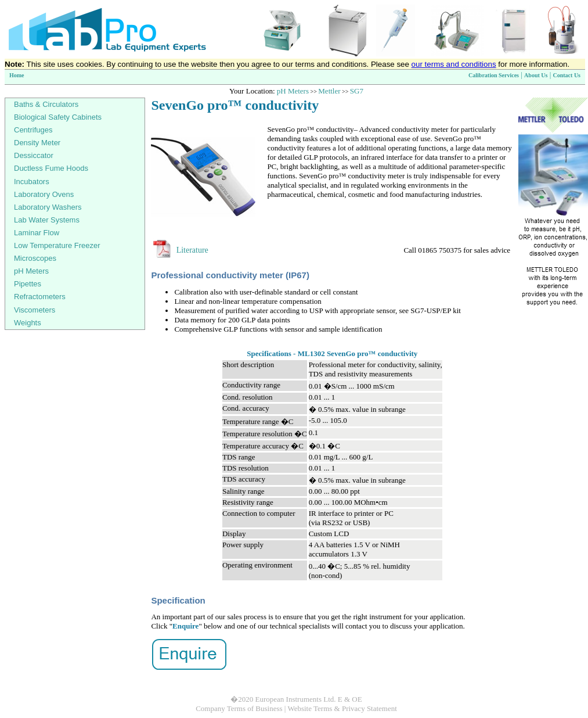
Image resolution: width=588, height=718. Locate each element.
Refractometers (40, 297)
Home (17, 75)
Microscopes (35, 258)
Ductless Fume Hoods (51, 168)
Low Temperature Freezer (57, 245)
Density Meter (37, 143)
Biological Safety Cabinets (58, 117)
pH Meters (293, 91)
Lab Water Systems (47, 220)
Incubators (32, 182)
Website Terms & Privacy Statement (342, 708)
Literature (192, 250)
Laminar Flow (37, 233)
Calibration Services (494, 75)
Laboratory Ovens (44, 194)
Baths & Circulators (46, 104)
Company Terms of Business (239, 708)
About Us (536, 75)
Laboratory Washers (48, 207)
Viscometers (35, 310)
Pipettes (28, 284)
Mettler (329, 91)
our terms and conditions (454, 64)
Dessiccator (34, 155)
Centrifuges (33, 130)
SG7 (357, 91)
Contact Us (567, 75)
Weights (28, 323)
